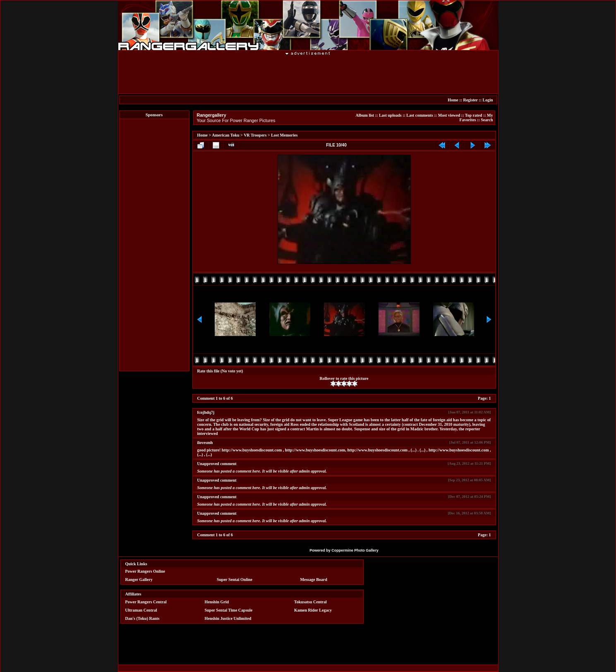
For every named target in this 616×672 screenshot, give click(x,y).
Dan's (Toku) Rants (143, 618)
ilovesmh (205, 443)
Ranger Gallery (139, 580)
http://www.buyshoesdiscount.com (252, 450)
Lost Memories (284, 135)
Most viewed (449, 115)
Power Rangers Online (145, 571)
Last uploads (390, 115)
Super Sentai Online (235, 580)
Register (470, 100)
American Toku (225, 135)
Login (488, 100)
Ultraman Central (141, 610)
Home (453, 100)
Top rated (474, 115)
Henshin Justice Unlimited (228, 618)
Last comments (420, 115)
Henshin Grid (217, 602)
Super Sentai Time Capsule (228, 610)
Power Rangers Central (146, 602)
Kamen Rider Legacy (313, 610)
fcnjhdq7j (206, 412)
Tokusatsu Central (310, 602)
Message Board (314, 580)
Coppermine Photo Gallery (355, 550)
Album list (365, 115)
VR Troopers (255, 135)
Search (487, 120)
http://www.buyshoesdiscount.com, (316, 450)
